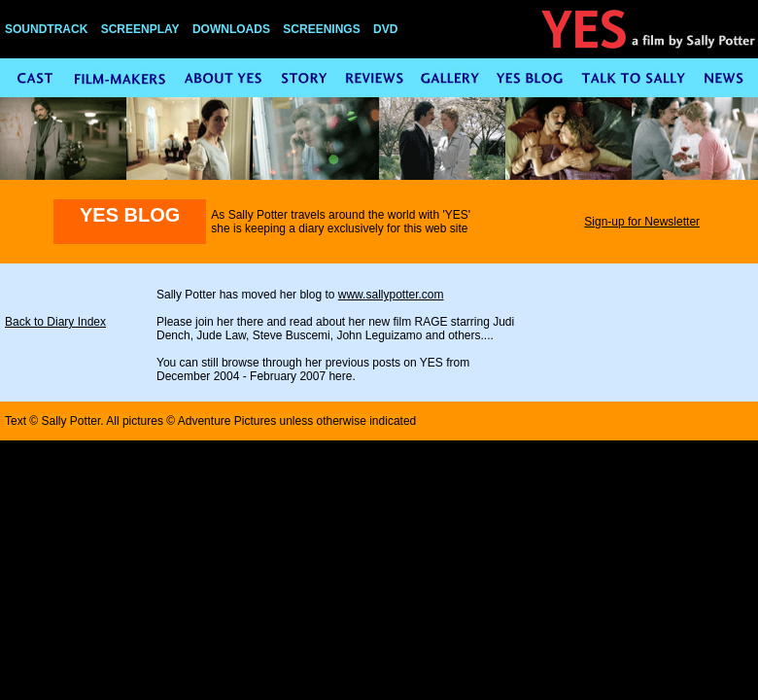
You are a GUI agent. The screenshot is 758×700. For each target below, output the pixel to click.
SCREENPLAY (140, 29)
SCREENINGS (321, 29)
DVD (385, 29)
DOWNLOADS (231, 29)
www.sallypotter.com (391, 295)
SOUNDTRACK (46, 29)
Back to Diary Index (55, 322)
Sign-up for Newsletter (642, 222)
